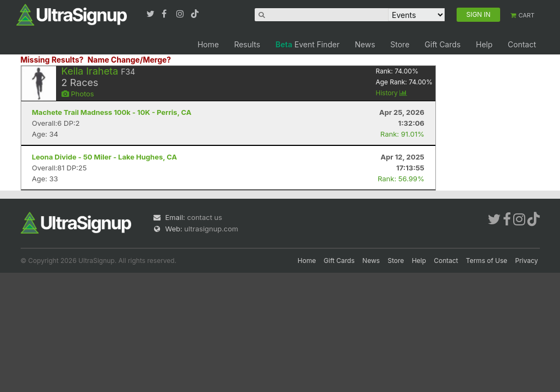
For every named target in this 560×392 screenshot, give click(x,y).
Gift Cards (442, 44)
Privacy (527, 261)
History (391, 93)
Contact (522, 44)
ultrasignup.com (211, 229)
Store (400, 44)
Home (208, 44)
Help (484, 44)
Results (247, 44)
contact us (205, 217)
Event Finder (307, 44)
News (365, 44)
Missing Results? (52, 60)
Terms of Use (487, 261)
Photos (78, 94)
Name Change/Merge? (130, 60)
